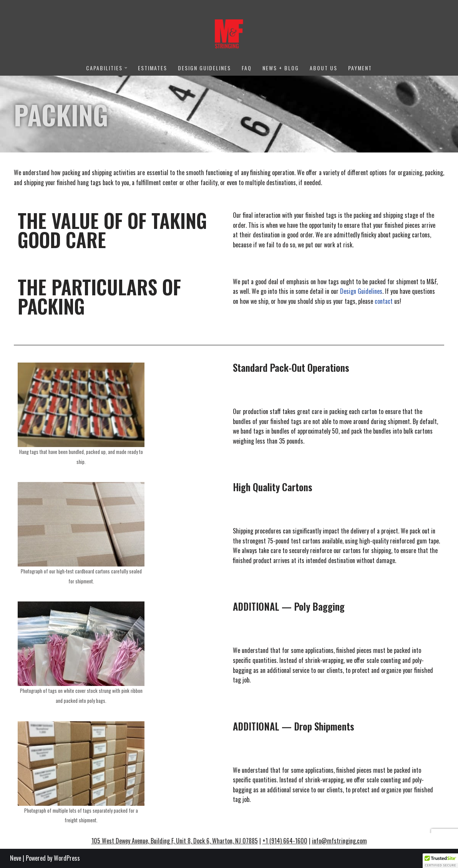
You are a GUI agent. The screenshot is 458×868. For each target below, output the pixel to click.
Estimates (153, 68)
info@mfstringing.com (339, 841)
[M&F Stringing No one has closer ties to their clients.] (229, 34)
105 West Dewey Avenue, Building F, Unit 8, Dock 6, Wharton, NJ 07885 (175, 841)
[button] (126, 68)
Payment (360, 68)
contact (384, 301)
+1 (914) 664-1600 (285, 841)
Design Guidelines (204, 68)
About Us (324, 68)
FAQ (247, 68)
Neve (16, 858)
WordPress (67, 858)
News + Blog (281, 68)
